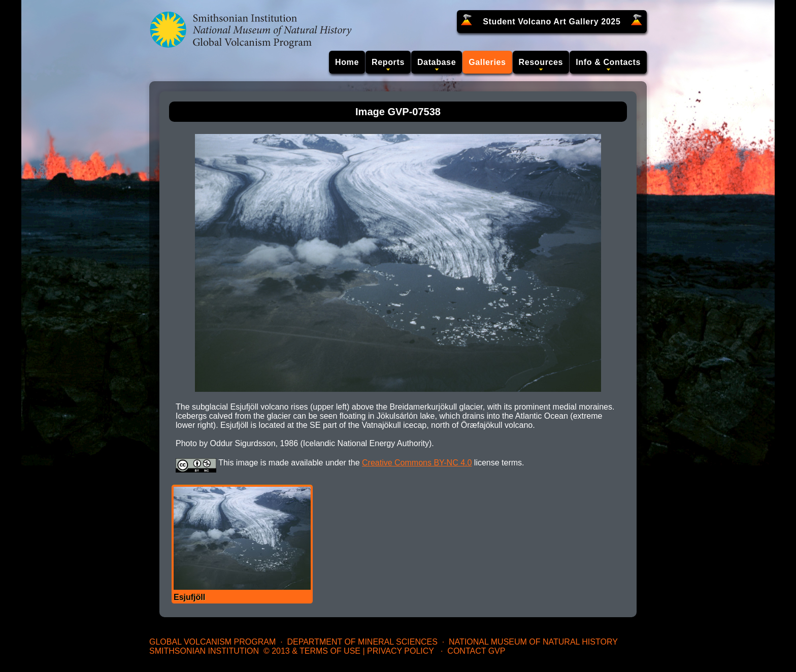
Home (347, 62)
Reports (388, 62)
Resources (541, 62)
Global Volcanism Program (212, 642)
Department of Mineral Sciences (362, 642)
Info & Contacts (608, 62)
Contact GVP (476, 651)
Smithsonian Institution (204, 651)
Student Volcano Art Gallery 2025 (552, 22)
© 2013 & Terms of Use (312, 651)
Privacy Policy (401, 651)
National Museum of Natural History (533, 642)
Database (437, 62)
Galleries (487, 62)
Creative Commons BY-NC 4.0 (417, 463)
